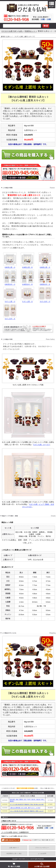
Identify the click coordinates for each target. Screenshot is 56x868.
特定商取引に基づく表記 (14, 854)
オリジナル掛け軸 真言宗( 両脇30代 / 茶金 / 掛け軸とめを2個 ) (27, 804)
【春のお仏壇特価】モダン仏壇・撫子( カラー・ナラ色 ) (25, 808)
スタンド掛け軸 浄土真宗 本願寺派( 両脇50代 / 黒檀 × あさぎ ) (27, 811)
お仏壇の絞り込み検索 (42, 865)
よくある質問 (42, 854)
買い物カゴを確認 (14, 865)
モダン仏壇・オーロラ (41, 445)
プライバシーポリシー (42, 848)
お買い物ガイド (14, 848)
